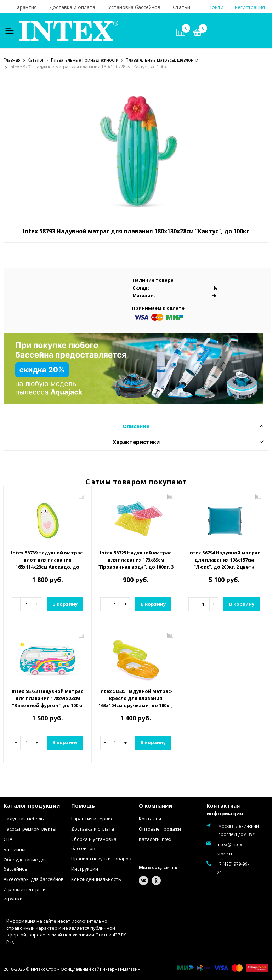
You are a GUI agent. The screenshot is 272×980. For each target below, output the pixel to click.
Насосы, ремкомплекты (30, 828)
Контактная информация (225, 809)
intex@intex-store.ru (230, 849)
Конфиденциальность (96, 879)
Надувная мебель (24, 818)
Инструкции (85, 868)
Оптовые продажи (160, 828)
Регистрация (250, 7)
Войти (216, 7)
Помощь (83, 805)
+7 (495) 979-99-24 (233, 868)
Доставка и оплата (72, 7)
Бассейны (15, 849)
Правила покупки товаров (101, 858)
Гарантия (25, 7)
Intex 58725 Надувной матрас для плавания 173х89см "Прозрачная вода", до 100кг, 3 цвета (136, 563)
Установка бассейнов (134, 7)
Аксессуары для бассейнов (34, 879)
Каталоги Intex (155, 839)
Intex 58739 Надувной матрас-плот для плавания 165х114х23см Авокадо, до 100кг (48, 563)
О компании (155, 805)
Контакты (150, 818)
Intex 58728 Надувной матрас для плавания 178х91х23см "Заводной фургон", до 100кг (47, 698)
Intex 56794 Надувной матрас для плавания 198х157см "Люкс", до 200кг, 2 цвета (224, 559)
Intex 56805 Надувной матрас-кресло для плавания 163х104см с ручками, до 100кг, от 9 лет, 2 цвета (136, 701)
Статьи (182, 7)
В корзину (65, 604)
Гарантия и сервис (92, 818)
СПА (8, 839)
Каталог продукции (32, 805)
